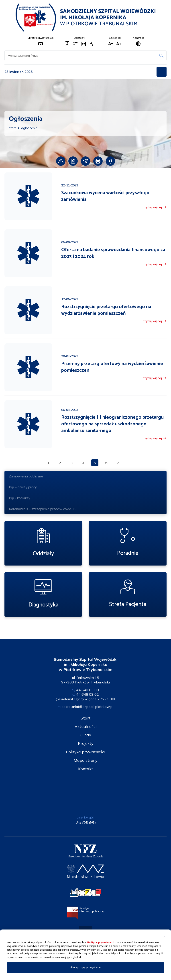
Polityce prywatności (100, 942)
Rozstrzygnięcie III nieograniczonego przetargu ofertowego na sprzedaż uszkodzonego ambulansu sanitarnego (112, 424)
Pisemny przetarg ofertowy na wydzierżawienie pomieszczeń (112, 367)
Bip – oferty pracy (23, 487)
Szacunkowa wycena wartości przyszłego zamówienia (105, 196)
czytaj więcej (155, 207)
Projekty (86, 743)
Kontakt (86, 769)
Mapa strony (85, 760)
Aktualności (85, 726)
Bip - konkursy (20, 498)
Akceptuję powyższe (85, 967)
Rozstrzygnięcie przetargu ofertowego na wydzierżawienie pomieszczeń (106, 310)
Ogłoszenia (29, 128)
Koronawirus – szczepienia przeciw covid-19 (43, 509)
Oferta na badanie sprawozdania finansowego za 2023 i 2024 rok (113, 253)
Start (12, 128)
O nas (85, 735)
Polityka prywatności (85, 752)
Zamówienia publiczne (85, 477)
